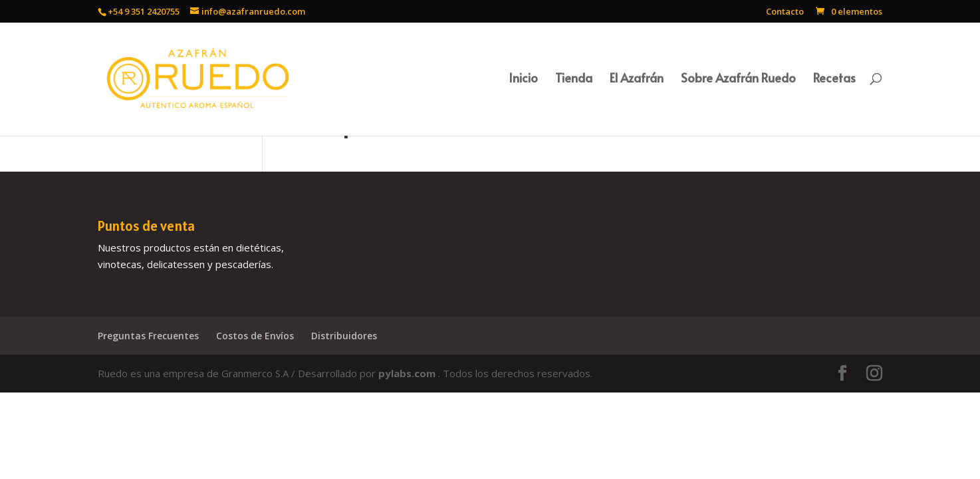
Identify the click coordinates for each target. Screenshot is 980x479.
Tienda (574, 80)
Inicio (523, 80)
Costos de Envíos (255, 336)
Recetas (834, 80)
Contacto (785, 12)
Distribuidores (344, 336)
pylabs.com (408, 373)
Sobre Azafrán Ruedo (738, 80)
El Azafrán (637, 80)
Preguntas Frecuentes (148, 336)
